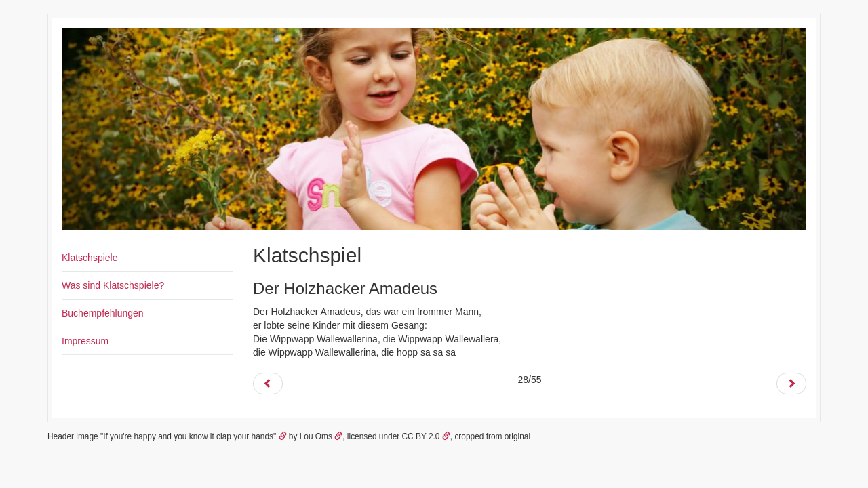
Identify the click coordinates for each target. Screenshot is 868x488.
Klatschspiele (90, 258)
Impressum (85, 341)
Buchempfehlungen (103, 313)
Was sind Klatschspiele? (113, 285)
